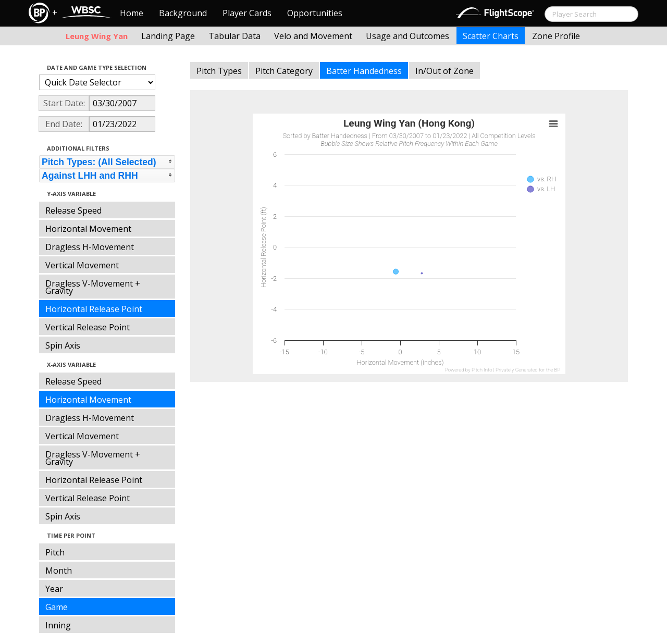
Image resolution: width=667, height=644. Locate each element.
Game (57, 607)
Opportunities (315, 13)
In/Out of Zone (444, 71)
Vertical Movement (82, 265)
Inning (58, 625)
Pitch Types (219, 71)
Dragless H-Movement (90, 247)
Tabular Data (234, 36)
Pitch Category (284, 71)
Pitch (55, 552)
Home (132, 13)
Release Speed (73, 210)
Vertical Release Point (88, 327)
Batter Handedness (364, 71)
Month (59, 571)
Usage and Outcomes (407, 36)
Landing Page (168, 36)
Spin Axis (63, 345)
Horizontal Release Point (94, 309)
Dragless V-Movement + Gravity (93, 287)
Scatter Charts (491, 36)
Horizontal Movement (88, 229)
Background (183, 13)
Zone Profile (556, 36)
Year (54, 589)
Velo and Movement (313, 36)
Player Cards (247, 13)
